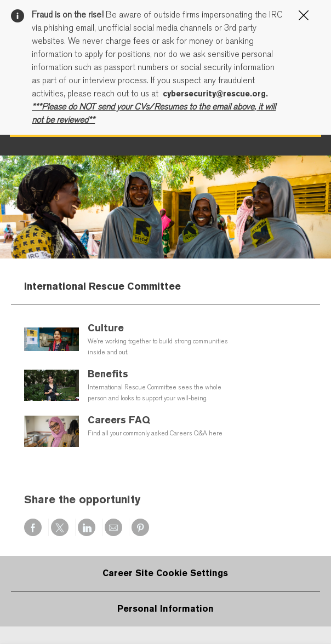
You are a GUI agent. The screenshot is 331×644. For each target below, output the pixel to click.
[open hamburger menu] (20, 265)
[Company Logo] (88, 265)
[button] (298, 265)
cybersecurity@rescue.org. (215, 94)
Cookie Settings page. (158, 173)
